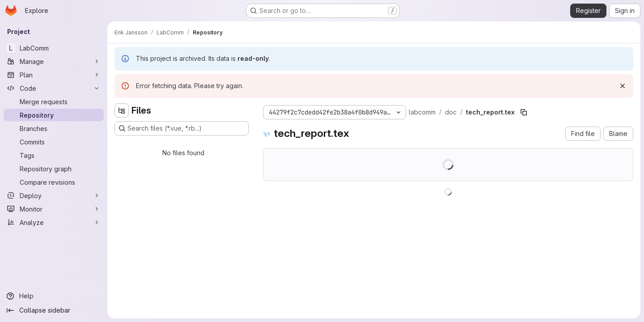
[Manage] (54, 61)
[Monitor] (54, 209)
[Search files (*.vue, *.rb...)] (182, 128)
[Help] (54, 296)
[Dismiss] (623, 86)
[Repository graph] (54, 169)
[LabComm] (54, 48)
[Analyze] (54, 222)
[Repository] (54, 115)
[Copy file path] (524, 112)
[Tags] (54, 155)
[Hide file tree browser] (122, 110)
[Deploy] (54, 195)
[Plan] (54, 75)
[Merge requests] (54, 102)
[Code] (54, 88)
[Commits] (54, 142)
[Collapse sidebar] (54, 310)
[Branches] (54, 128)
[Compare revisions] (54, 182)
